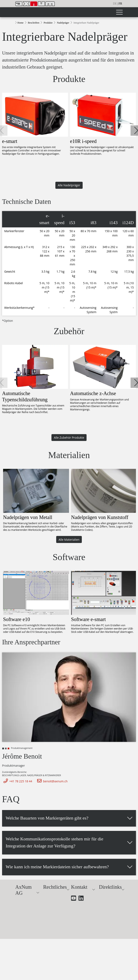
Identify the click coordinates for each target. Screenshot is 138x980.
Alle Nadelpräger (69, 185)
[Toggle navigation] (119, 12)
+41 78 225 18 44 (17, 781)
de (115, 4)
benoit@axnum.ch (52, 781)
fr (120, 4)
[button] (136, 131)
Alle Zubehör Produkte (69, 438)
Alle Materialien (69, 540)
